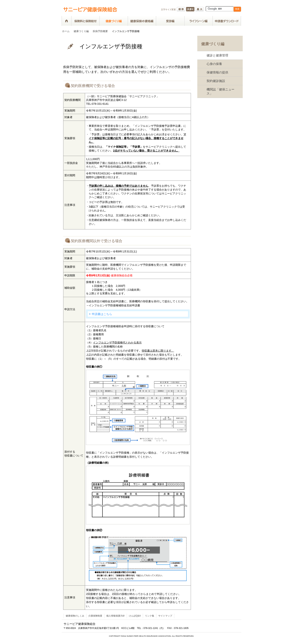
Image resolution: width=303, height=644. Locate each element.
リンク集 (150, 616)
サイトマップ (165, 616)
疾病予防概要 (100, 31)
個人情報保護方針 (116, 616)
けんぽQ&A (135, 616)
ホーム (66, 31)
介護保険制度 (95, 616)
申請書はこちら (102, 314)
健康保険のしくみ (75, 616)
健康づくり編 (81, 31)
